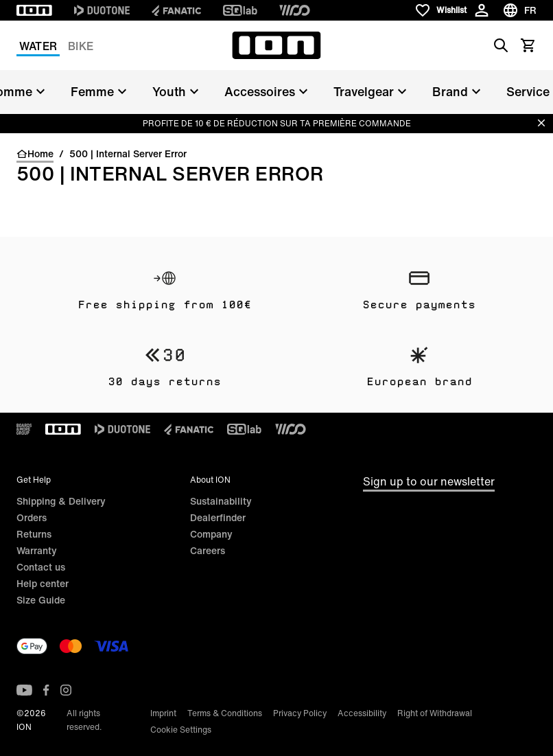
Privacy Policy (300, 713)
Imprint (163, 713)
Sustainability (221, 501)
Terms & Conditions (225, 713)
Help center (43, 583)
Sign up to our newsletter (429, 481)
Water (38, 46)
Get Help (34, 480)
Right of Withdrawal (435, 713)
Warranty (37, 550)
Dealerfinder (218, 517)
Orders (32, 517)
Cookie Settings (181, 730)
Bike (81, 46)
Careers (208, 550)
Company (211, 534)
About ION (210, 480)
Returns (34, 534)
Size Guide (41, 600)
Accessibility (362, 713)
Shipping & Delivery (61, 501)
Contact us (41, 567)
